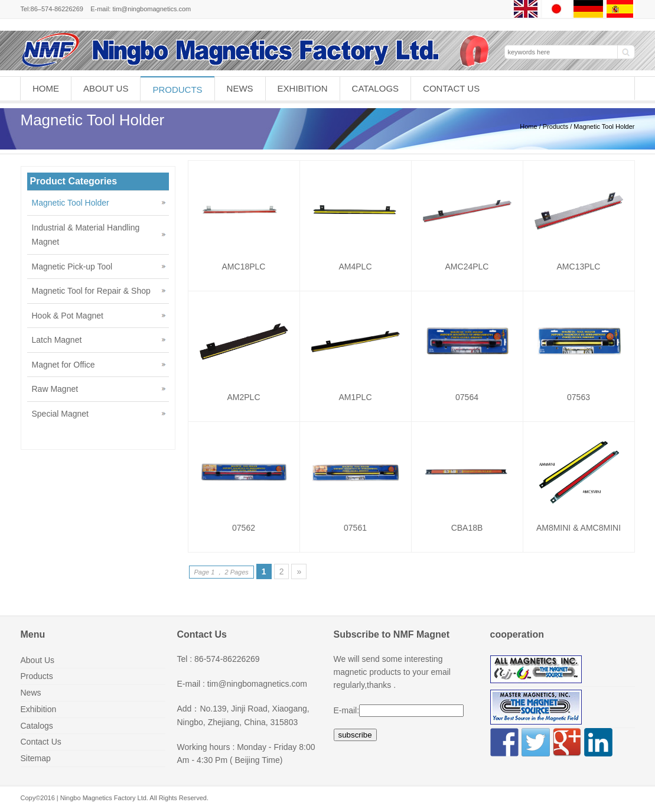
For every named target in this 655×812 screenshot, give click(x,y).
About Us (106, 88)
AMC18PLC (244, 267)
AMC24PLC (467, 267)
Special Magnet (61, 414)
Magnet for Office (63, 365)
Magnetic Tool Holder (71, 203)
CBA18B (467, 528)
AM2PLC (243, 397)
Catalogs (375, 88)
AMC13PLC (579, 267)
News (240, 88)
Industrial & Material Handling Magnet (86, 235)
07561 (355, 528)
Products (177, 90)
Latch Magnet (57, 340)
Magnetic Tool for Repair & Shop (91, 291)
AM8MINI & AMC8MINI (579, 528)
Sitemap (36, 758)
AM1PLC (355, 397)
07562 (244, 528)
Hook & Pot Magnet (68, 316)
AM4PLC (355, 267)
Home (46, 88)
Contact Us (451, 88)
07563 (579, 397)
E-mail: (347, 710)
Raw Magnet (55, 389)
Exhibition (303, 88)
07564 (467, 397)
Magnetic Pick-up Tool (72, 267)
